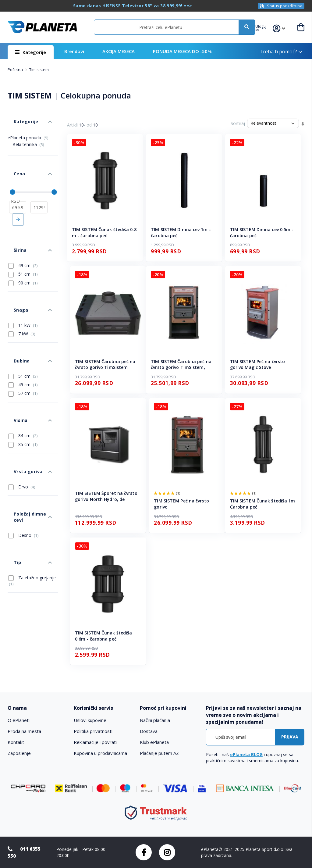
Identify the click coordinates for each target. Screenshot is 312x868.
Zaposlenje (19, 753)
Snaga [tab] (14, 273)
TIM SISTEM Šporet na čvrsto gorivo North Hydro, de (106, 496)
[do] (39, 186)
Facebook (144, 852)
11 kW (23, 286)
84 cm (23, 378)
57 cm (23, 345)
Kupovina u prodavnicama (100, 753)
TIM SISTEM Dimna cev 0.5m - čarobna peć (262, 232)
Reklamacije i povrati (95, 742)
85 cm (23, 387)
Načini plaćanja (155, 720)
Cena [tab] (13, 159)
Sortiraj (238, 123)
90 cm (23, 252)
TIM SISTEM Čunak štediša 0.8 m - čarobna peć (104, 232)
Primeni (18, 198)
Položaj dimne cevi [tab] (28, 441)
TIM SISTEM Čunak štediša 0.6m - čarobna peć (103, 636)
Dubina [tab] (15, 315)
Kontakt (16, 742)
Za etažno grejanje (32, 490)
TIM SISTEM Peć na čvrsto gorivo (181, 504)
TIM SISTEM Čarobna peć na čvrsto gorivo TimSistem (105, 364)
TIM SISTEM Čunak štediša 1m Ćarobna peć (263, 504)
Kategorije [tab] (19, 115)
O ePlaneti (19, 720)
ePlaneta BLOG (246, 754)
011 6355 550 (24, 852)
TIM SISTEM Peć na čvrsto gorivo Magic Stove (257, 364)
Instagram (167, 852)
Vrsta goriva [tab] (21, 408)
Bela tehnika (28, 135)
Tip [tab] (11, 475)
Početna (16, 70)
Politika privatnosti (93, 731)
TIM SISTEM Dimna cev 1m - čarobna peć (181, 232)
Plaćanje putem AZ (159, 753)
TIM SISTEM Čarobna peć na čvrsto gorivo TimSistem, (181, 364)
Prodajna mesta (24, 731)
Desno (23, 453)
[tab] (38, 708)
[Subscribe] (290, 737)
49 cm (23, 235)
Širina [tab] (14, 223)
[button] (267, 27)
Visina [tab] (14, 366)
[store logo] (42, 27)
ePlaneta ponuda (28, 129)
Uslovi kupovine (90, 720)
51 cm (23, 244)
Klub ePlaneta (154, 742)
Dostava (149, 731)
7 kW (22, 295)
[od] (18, 186)
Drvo (22, 420)
